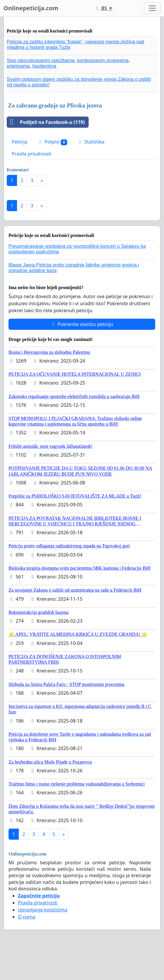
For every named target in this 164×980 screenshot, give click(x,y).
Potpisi (53, 142)
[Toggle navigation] (152, 8)
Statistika (91, 142)
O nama (27, 917)
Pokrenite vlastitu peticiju (82, 324)
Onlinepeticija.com (31, 8)
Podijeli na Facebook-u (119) (46, 122)
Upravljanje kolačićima (43, 910)
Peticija (20, 142)
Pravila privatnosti (32, 154)
